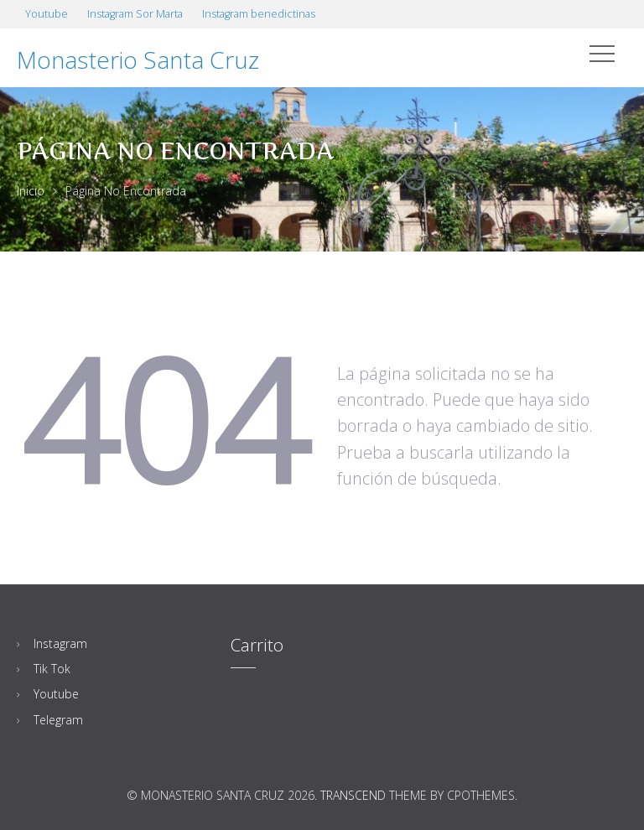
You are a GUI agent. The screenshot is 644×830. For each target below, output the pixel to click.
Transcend (353, 795)
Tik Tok (52, 669)
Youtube (56, 694)
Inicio (31, 191)
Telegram (58, 720)
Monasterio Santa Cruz (138, 60)
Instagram (60, 643)
